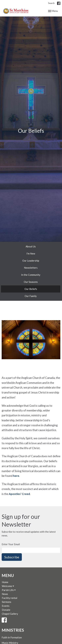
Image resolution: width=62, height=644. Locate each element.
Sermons (7, 602)
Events (6, 606)
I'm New (31, 253)
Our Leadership (31, 261)
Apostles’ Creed (19, 494)
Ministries (13, 630)
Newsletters (31, 268)
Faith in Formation (12, 637)
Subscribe (12, 557)
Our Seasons (31, 282)
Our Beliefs (31, 289)
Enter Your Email (11, 544)
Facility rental (10, 598)
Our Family (31, 296)
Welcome (8, 586)
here (16, 476)
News (5, 594)
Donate (6, 610)
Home (5, 582)
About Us (31, 246)
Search (51, 3)
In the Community (31, 275)
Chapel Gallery (10, 614)
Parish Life (9, 590)
